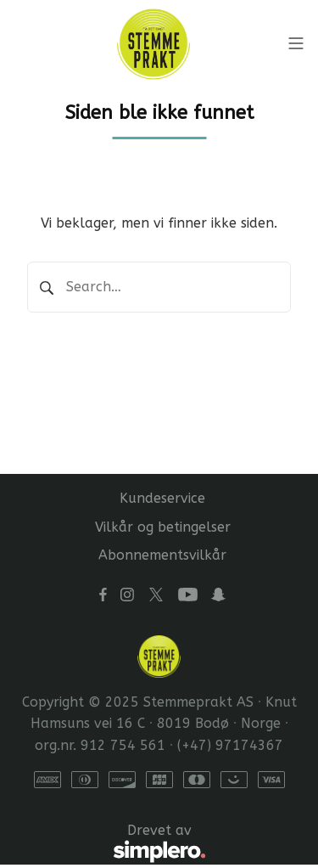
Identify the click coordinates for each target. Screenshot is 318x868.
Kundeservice (162, 498)
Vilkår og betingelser (163, 527)
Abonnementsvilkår (162, 555)
